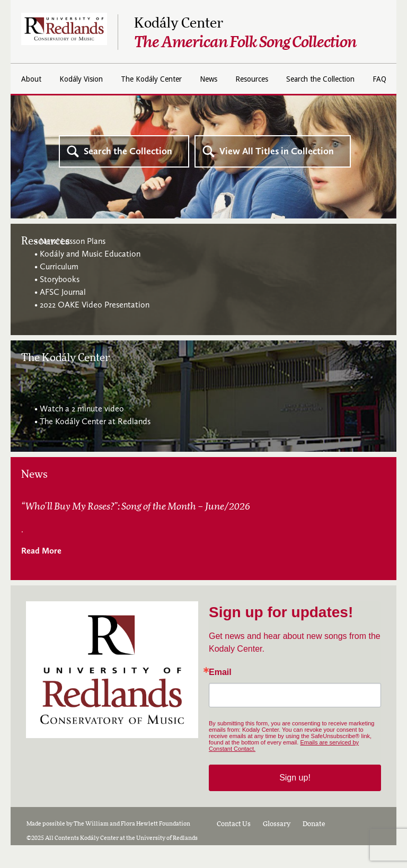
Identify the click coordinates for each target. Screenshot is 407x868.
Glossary (277, 847)
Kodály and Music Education (90, 277)
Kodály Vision (130, 79)
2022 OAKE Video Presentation (95, 327)
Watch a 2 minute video (82, 431)
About (73, 79)
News (276, 79)
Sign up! (295, 800)
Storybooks (60, 302)
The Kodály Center (211, 79)
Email (220, 695)
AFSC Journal (63, 315)
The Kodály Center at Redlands (95, 444)
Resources (326, 79)
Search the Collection (186, 104)
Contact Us (234, 847)
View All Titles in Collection (277, 174)
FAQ (254, 104)
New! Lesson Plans (73, 264)
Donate (314, 847)
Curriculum (59, 289)
